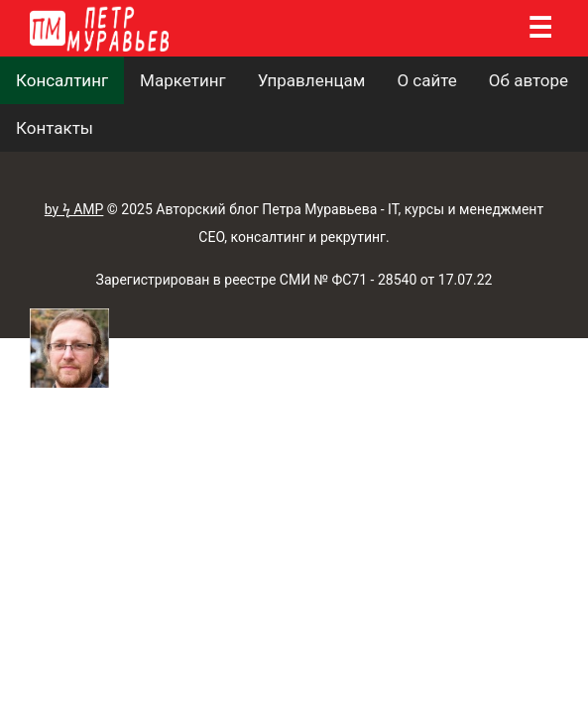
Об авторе (529, 80)
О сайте (426, 80)
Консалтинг (62, 80)
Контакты (55, 128)
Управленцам (312, 80)
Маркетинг (183, 80)
